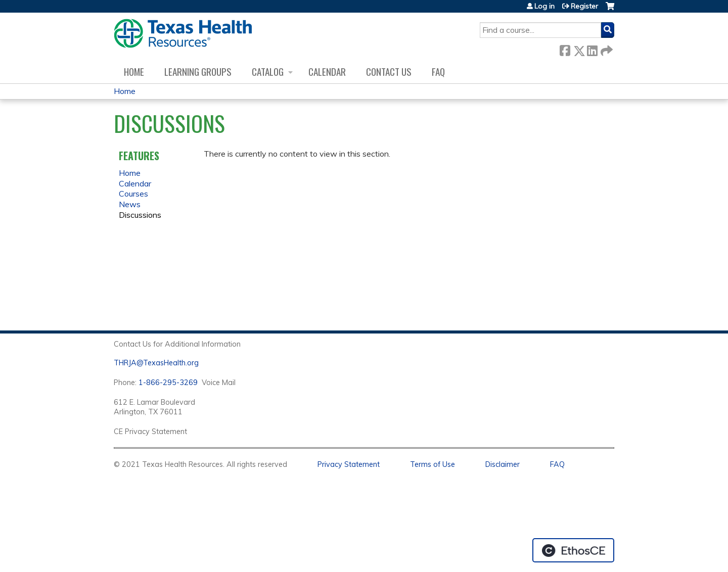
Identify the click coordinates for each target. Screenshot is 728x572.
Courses (133, 194)
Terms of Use (433, 464)
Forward (606, 49)
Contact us (389, 71)
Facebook (565, 49)
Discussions (140, 215)
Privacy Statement (349, 464)
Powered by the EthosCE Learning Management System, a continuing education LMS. (573, 550)
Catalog (268, 71)
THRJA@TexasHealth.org (156, 363)
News (130, 204)
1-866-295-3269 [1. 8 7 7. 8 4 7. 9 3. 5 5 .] (168, 383)
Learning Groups (198, 71)
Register (584, 6)
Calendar (327, 71)
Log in (544, 6)
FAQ (438, 71)
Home (134, 71)
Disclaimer (503, 464)
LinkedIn (592, 49)
